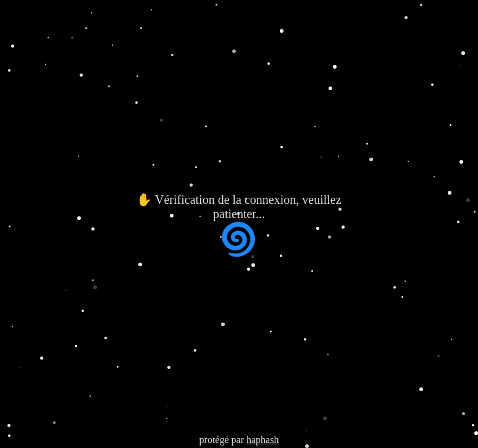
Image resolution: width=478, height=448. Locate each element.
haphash (262, 440)
